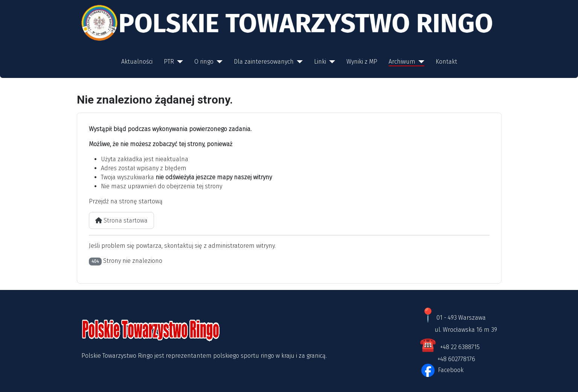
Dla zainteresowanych (264, 62)
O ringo (204, 62)
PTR (169, 62)
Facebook (450, 370)
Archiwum (402, 62)
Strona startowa (121, 220)
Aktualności (137, 62)
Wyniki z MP (362, 62)
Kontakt (446, 62)
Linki (320, 62)
